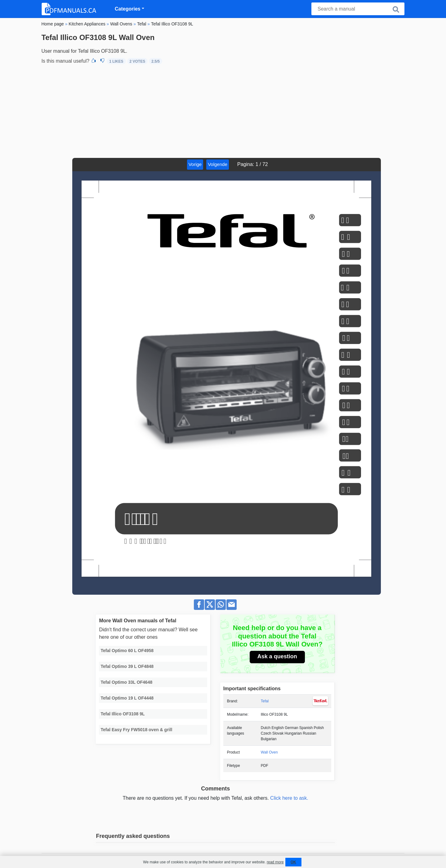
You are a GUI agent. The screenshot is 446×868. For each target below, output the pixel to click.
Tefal (265, 701)
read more (275, 862)
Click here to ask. (289, 798)
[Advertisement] (223, 111)
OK (293, 862)
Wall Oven (269, 752)
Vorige (195, 164)
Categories (128, 9)
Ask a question (277, 656)
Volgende (218, 164)
